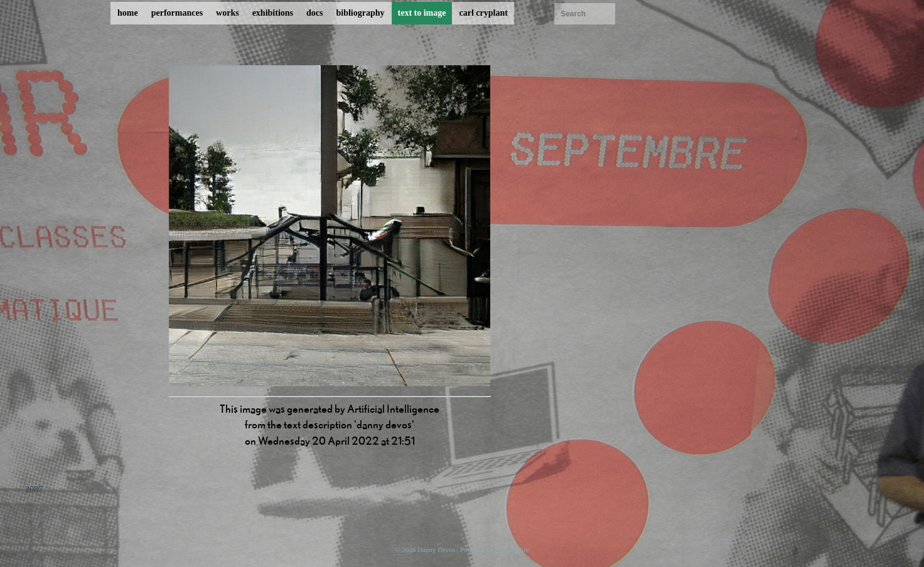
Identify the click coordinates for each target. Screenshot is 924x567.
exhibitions (273, 13)
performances (177, 13)
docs (314, 13)
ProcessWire (512, 549)
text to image (422, 13)
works (228, 13)
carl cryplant (483, 13)
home (128, 13)
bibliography (360, 13)
